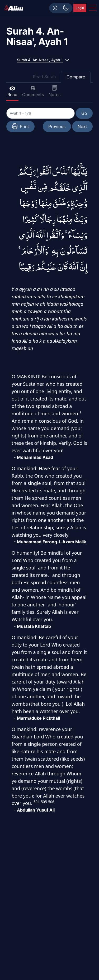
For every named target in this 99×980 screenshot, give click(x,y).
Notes (55, 91)
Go (84, 113)
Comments (33, 91)
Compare (76, 77)
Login (80, 8)
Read (12, 91)
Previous (57, 126)
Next (82, 126)
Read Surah (44, 77)
